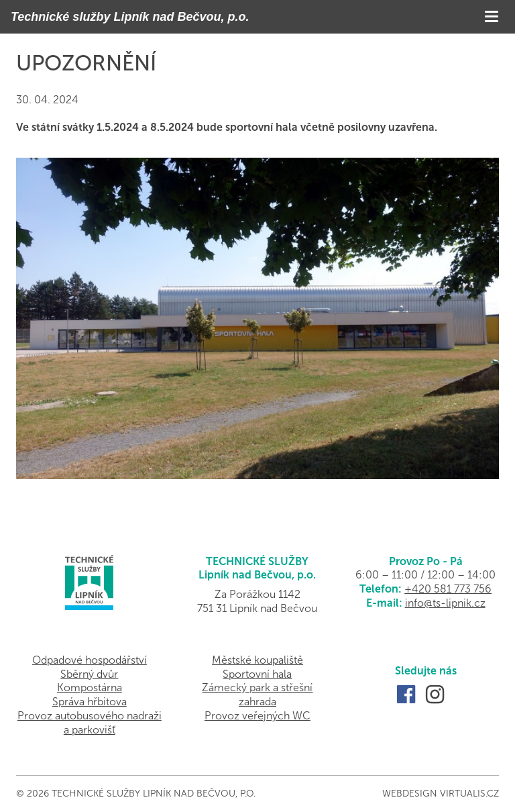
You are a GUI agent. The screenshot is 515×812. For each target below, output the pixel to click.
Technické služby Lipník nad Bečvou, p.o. (130, 17)
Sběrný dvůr (89, 674)
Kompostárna (90, 688)
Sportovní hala (257, 674)
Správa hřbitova (90, 702)
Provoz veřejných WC (257, 716)
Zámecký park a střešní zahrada (257, 695)
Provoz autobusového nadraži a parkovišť (90, 723)
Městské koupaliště (257, 660)
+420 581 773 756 (448, 589)
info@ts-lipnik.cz (445, 603)
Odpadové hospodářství (90, 660)
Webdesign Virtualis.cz (441, 794)
